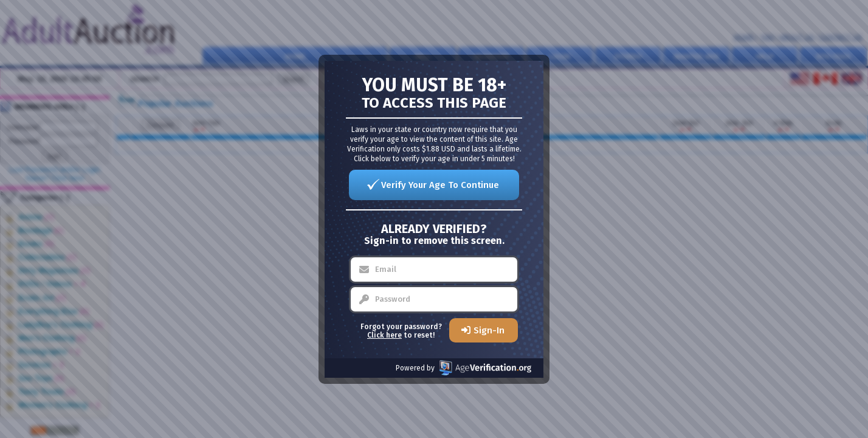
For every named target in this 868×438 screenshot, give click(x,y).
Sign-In (489, 330)
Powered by (463, 368)
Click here (384, 335)
